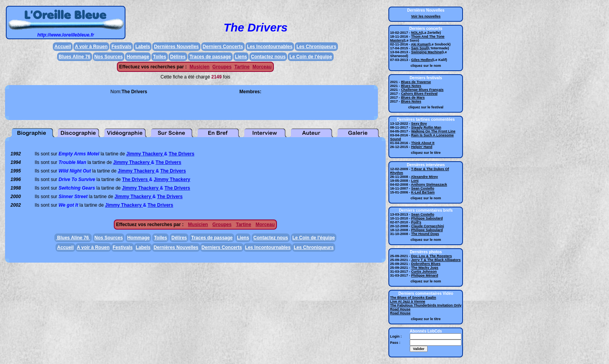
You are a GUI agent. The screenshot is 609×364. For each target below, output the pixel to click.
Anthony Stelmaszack (429, 185)
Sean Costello (423, 188)
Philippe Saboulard (427, 218)
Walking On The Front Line (433, 131)
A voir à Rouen (91, 47)
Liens (241, 57)
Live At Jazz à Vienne (408, 301)
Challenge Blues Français (422, 90)
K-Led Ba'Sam (423, 192)
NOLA (416, 33)
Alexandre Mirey (425, 177)
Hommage (138, 57)
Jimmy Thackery (145, 154)
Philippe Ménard (425, 275)
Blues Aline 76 (75, 57)
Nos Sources (109, 57)
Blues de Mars (413, 98)
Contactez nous (268, 57)
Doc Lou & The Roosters (431, 256)
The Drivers (181, 154)
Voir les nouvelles (426, 16)
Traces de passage (210, 57)
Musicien (199, 67)
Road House (400, 309)
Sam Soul (419, 48)
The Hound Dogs (425, 234)
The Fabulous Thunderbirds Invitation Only (426, 305)
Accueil (63, 47)
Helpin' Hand (422, 147)
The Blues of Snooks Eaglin (413, 298)
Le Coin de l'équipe (311, 57)
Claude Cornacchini (427, 226)
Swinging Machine (426, 52)
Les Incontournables (270, 47)
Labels (143, 47)
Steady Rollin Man (426, 127)
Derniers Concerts (223, 47)
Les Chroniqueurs (316, 47)
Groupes (222, 67)
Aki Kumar (420, 44)
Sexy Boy (419, 124)
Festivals (121, 47)
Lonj (415, 181)
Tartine (242, 67)
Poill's (416, 222)
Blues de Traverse (416, 82)
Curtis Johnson (424, 272)
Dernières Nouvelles (176, 47)
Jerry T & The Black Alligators (436, 260)
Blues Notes (411, 86)
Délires (178, 57)
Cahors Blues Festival (419, 94)
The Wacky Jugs (425, 268)
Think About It (423, 143)
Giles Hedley (421, 60)
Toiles (160, 57)
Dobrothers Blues (426, 264)
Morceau (262, 67)
